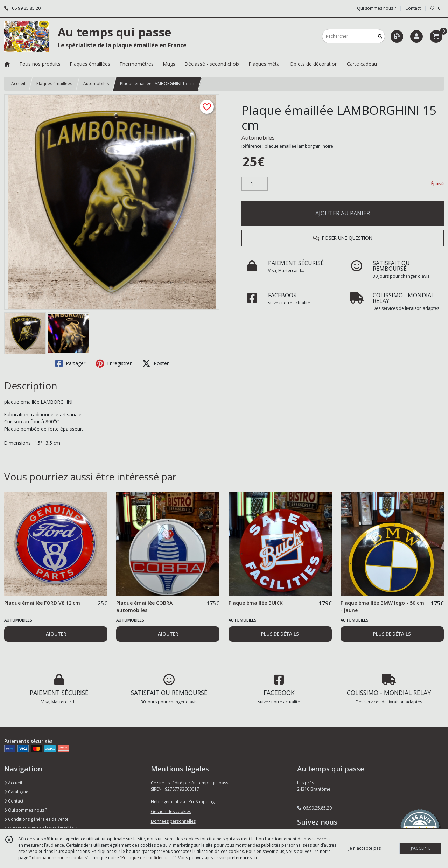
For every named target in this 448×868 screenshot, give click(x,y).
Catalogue (16, 792)
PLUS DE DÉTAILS (280, 634)
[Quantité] (255, 184)
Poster (155, 363)
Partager (70, 363)
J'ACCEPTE (421, 848)
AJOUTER (56, 634)
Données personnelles (173, 821)
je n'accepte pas (365, 848)
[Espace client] (416, 36)
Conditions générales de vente (36, 819)
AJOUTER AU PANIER (343, 213)
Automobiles (96, 84)
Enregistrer (114, 363)
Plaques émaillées (54, 84)
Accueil (18, 84)
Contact (413, 8)
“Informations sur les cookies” (59, 858)
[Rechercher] (380, 36)
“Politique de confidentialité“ (148, 858)
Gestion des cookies (171, 811)
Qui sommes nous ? (26, 810)
